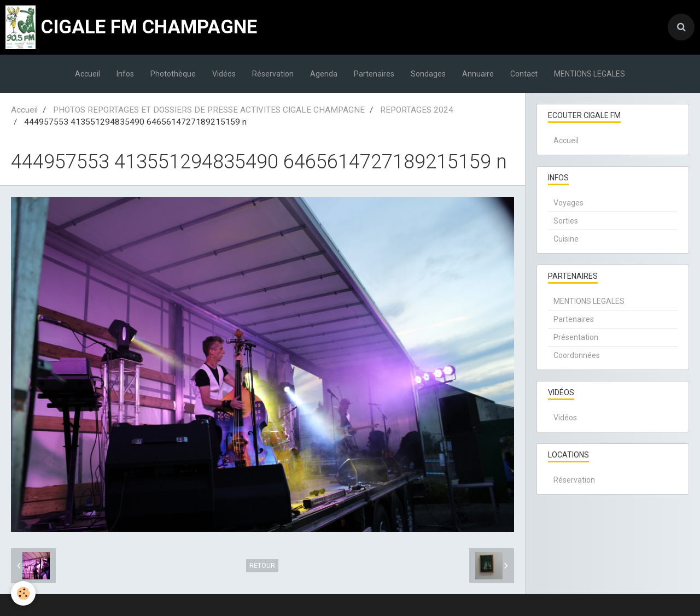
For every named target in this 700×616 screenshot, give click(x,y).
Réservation (273, 74)
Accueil (87, 74)
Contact (524, 74)
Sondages (428, 74)
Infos (125, 74)
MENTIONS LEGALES (590, 74)
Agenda (324, 74)
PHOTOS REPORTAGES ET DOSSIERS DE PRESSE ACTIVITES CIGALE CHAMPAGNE (209, 110)
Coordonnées (577, 355)
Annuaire (478, 74)
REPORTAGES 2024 (417, 110)
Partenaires (374, 74)
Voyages (568, 203)
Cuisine (566, 239)
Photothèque (173, 74)
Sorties (566, 221)
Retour (262, 566)
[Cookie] (23, 593)
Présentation (576, 337)
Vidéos (224, 74)
